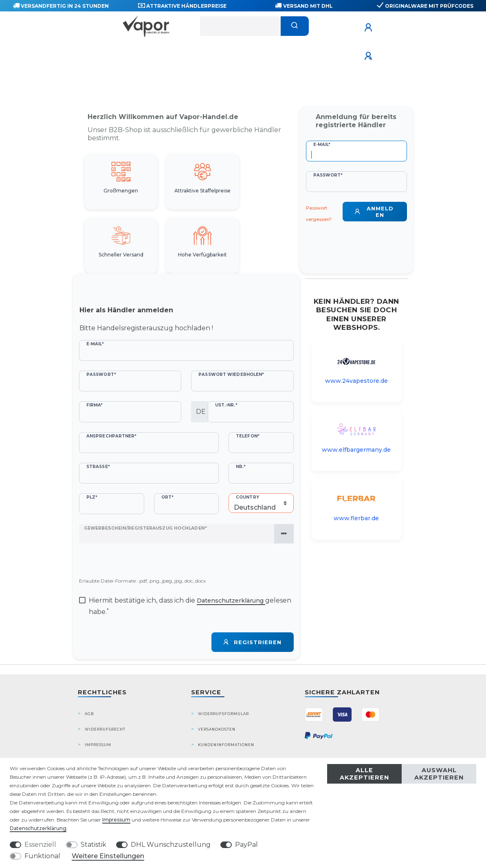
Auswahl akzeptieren (439, 774)
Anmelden (374, 212)
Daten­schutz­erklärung (38, 828)
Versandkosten (217, 729)
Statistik (93, 845)
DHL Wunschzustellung (171, 845)
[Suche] (295, 26)
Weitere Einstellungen (108, 856)
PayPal (246, 845)
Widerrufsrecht (105, 729)
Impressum (98, 745)
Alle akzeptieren (364, 774)
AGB (89, 714)
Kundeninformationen (226, 745)
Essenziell (40, 845)
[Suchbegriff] (240, 26)
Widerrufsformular (223, 714)
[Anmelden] (369, 28)
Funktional (42, 856)
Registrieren (253, 642)
